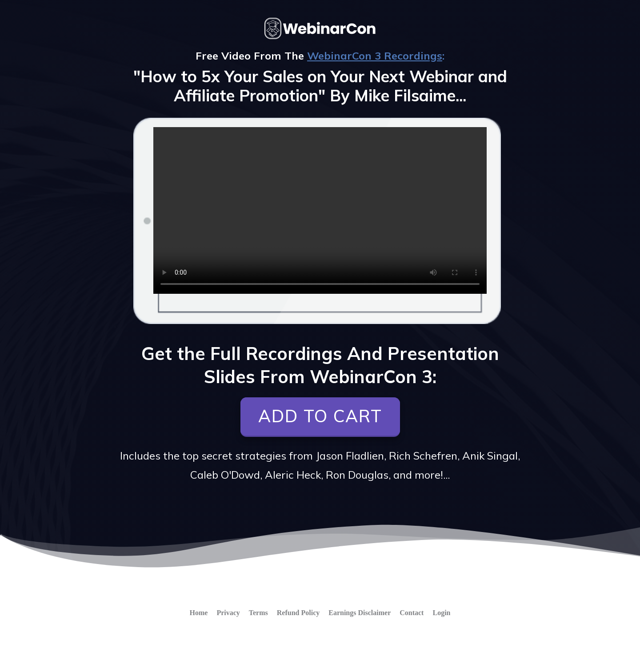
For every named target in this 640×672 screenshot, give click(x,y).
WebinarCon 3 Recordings (375, 56)
